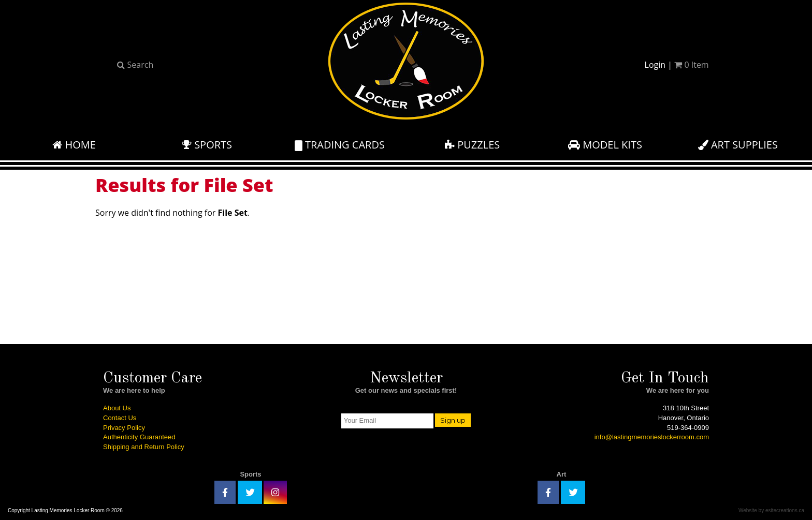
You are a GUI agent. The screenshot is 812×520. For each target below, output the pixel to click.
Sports (207, 145)
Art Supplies (738, 145)
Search (135, 65)
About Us (117, 408)
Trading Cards (340, 145)
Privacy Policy (124, 428)
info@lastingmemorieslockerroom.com (652, 437)
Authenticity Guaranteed (139, 437)
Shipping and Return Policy (144, 447)
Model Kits (605, 145)
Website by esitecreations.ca (771, 510)
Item (691, 65)
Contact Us (120, 418)
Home (74, 145)
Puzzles (472, 145)
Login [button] (655, 65)
